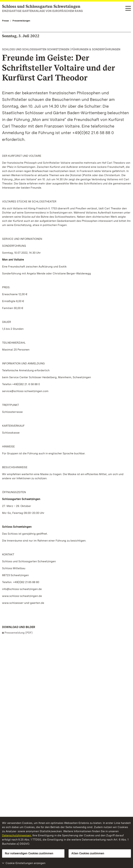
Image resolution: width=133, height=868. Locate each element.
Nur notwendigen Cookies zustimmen (29, 853)
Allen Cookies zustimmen (88, 853)
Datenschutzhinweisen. (17, 835)
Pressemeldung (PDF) (19, 633)
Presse (5, 21)
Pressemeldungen (21, 21)
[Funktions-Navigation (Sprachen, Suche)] (128, 9)
